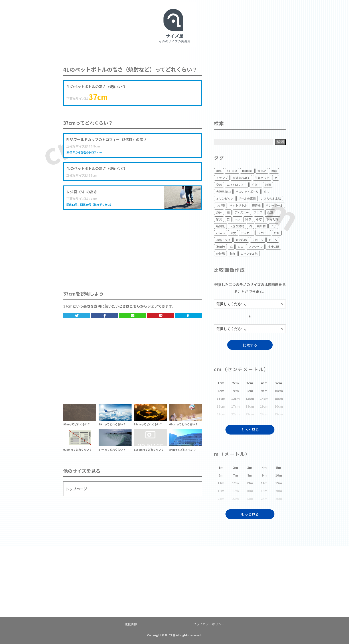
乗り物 (261, 226)
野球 (248, 219)
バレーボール (274, 205)
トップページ (76, 489)
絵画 (268, 185)
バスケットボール (247, 192)
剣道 (270, 212)
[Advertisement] (133, 246)
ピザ (273, 226)
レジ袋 (220, 205)
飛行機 (256, 205)
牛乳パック (262, 178)
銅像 (233, 254)
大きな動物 (237, 226)
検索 (280, 142)
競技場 (220, 254)
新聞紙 (220, 226)
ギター (256, 185)
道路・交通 (223, 240)
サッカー (247, 233)
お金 (277, 233)
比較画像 (131, 624)
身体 (219, 212)
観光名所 (241, 240)
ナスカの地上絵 (271, 198)
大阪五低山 (223, 192)
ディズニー (242, 212)
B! (189, 316)
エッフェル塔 (249, 254)
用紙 (219, 171)
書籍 (274, 171)
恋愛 (233, 233)
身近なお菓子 (241, 178)
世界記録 (272, 219)
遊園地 (220, 247)
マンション (255, 247)
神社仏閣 (273, 247)
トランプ (222, 178)
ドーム (273, 240)
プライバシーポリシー (209, 624)
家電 (240, 247)
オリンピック (225, 198)
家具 (219, 219)
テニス (258, 212)
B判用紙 (247, 171)
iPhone (221, 233)
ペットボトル (238, 205)
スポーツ (258, 240)
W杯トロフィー (237, 185)
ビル (266, 192)
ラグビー (263, 233)
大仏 (237, 219)
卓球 (259, 219)
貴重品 (262, 171)
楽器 (219, 185)
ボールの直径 (247, 198)
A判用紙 (232, 171)
